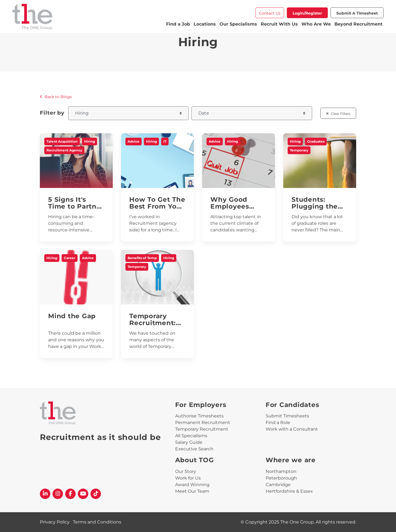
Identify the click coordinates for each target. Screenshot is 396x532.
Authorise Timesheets (199, 416)
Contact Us (270, 13)
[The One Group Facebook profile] (70, 494)
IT (165, 141)
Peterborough (281, 478)
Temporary (299, 150)
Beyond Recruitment (358, 24)
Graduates (316, 141)
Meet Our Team (192, 491)
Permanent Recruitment (203, 422)
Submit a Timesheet (357, 13)
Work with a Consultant (292, 429)
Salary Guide (189, 442)
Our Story (186, 471)
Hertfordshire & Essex (289, 491)
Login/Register (307, 13)
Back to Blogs (56, 97)
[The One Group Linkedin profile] (45, 494)
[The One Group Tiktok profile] (96, 494)
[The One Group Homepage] (89, 17)
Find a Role (278, 422)
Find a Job (178, 24)
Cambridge (278, 485)
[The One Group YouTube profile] (83, 494)
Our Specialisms (238, 24)
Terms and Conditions (97, 522)
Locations (205, 24)
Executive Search (194, 449)
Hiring (90, 141)
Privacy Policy (55, 522)
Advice (134, 141)
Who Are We (316, 24)
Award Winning (192, 485)
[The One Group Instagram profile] (58, 494)
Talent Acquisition (62, 141)
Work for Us (188, 478)
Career (70, 258)
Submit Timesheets (287, 416)
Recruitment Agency (64, 150)
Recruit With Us (279, 24)
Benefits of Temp (142, 258)
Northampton (281, 471)
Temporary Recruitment (202, 429)
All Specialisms (191, 436)
